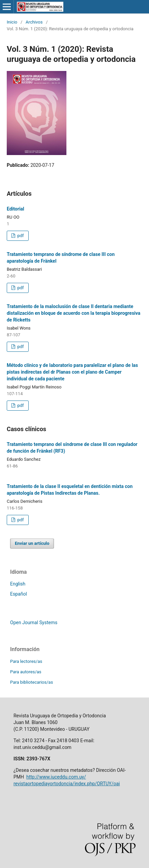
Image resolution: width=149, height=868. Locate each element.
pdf (20, 236)
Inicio (12, 22)
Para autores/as (26, 672)
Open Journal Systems (34, 622)
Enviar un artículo (32, 543)
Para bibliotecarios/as (32, 682)
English (18, 584)
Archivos (34, 22)
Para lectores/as (26, 661)
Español (19, 594)
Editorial (16, 209)
